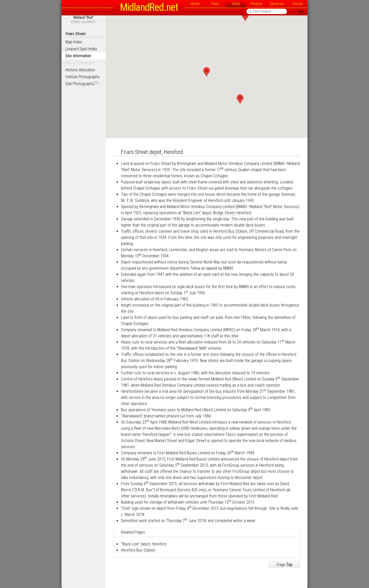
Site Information (78, 56)
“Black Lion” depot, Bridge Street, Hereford (217, 213)
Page (285, 565)
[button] (207, 72)
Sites (236, 4)
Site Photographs (82, 84)
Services (277, 4)
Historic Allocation (80, 70)
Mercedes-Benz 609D (172, 428)
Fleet (215, 4)
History (256, 4)
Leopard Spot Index (81, 49)
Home (195, 4)
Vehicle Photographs (83, 77)
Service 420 (188, 490)
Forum (297, 4)
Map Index (74, 42)
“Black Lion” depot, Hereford (144, 544)
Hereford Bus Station (230, 231)
